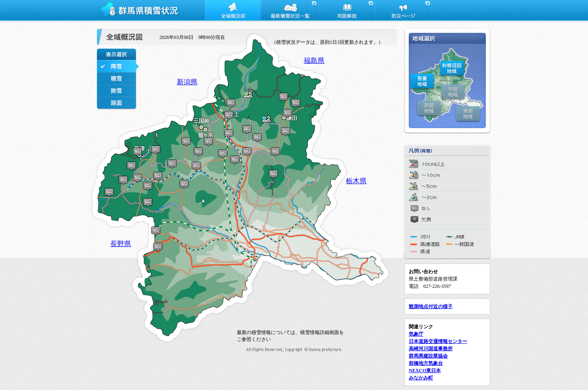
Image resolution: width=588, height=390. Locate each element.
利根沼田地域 (452, 69)
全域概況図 (232, 11)
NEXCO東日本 (425, 371)
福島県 (314, 61)
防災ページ (403, 11)
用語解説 (346, 11)
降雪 (118, 66)
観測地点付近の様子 (431, 306)
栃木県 (356, 181)
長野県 (121, 244)
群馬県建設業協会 (428, 356)
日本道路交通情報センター (438, 341)
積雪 (118, 78)
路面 (118, 103)
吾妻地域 (422, 81)
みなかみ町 (421, 378)
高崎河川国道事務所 (431, 349)
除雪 (118, 90)
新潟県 (187, 82)
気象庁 (416, 334)
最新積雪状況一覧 (289, 11)
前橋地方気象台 (426, 363)
